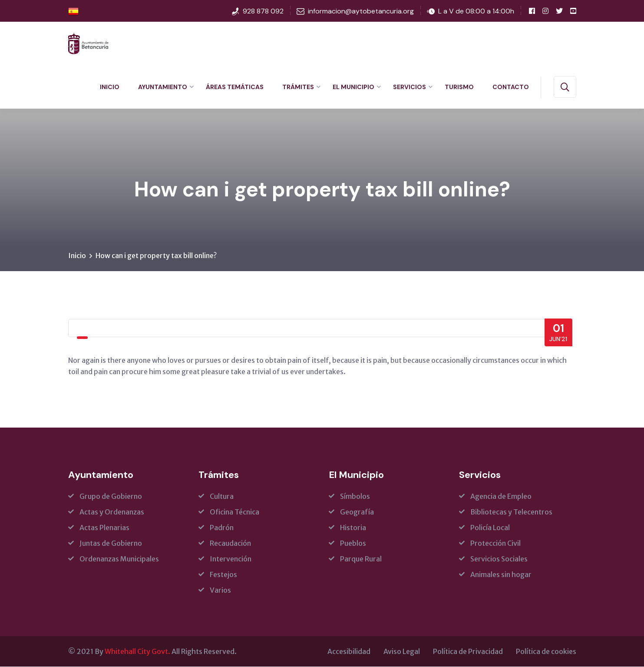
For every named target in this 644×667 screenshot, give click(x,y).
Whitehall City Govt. (137, 652)
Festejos (223, 575)
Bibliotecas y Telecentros (511, 512)
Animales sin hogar (501, 575)
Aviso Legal (402, 652)
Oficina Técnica (234, 512)
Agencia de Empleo (501, 497)
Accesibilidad (349, 652)
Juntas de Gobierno (111, 544)
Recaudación (230, 544)
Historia (353, 528)
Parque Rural (361, 559)
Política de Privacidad (468, 652)
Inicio (110, 87)
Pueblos (353, 544)
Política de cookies (546, 652)
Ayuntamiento (163, 87)
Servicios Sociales (499, 559)
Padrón (222, 528)
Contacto (511, 87)
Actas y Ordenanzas (112, 512)
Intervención (231, 559)
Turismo (459, 87)
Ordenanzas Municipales (119, 559)
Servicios (410, 87)
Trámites (298, 87)
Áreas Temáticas (235, 87)
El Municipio (353, 87)
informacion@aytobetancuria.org (361, 11)
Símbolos (355, 497)
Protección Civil (495, 544)
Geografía (357, 512)
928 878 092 (263, 11)
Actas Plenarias (104, 528)
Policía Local (490, 528)
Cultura (222, 497)
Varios (220, 591)
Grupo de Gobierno (111, 497)
